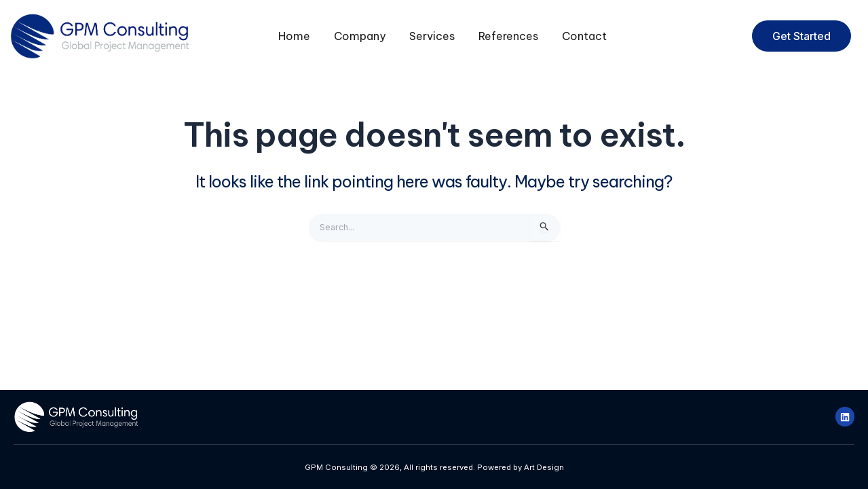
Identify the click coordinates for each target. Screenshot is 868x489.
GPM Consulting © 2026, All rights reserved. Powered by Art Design (434, 467)
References (508, 36)
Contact (584, 36)
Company (360, 36)
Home (294, 36)
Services (432, 36)
